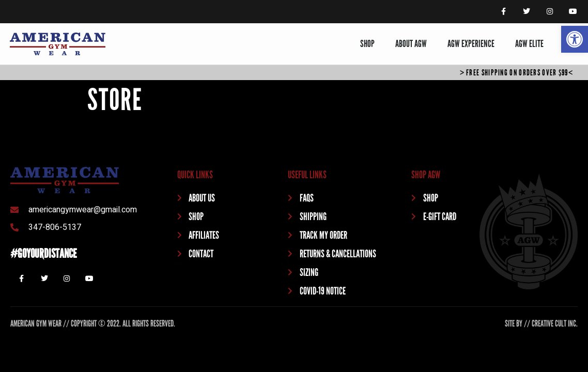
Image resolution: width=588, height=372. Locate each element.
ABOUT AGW (411, 44)
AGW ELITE (529, 44)
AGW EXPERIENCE (471, 44)
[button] (575, 39)
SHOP (367, 44)
